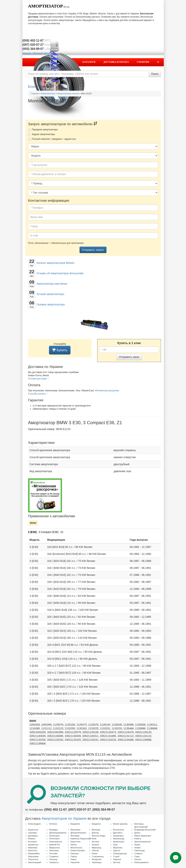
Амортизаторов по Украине (64, 818)
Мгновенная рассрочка (107, 391)
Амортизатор (46, 6)
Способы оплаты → (38, 394)
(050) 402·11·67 (56, 810)
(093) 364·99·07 (104, 810)
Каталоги (89, 62)
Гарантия (143, 62)
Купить (60, 350)
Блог (32, 87)
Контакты (148, 70)
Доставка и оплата (116, 62)
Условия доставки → (39, 379)
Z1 (62, 532)
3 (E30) (32, 532)
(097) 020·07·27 (80, 810)
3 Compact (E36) (48, 532)
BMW (33, 523)
